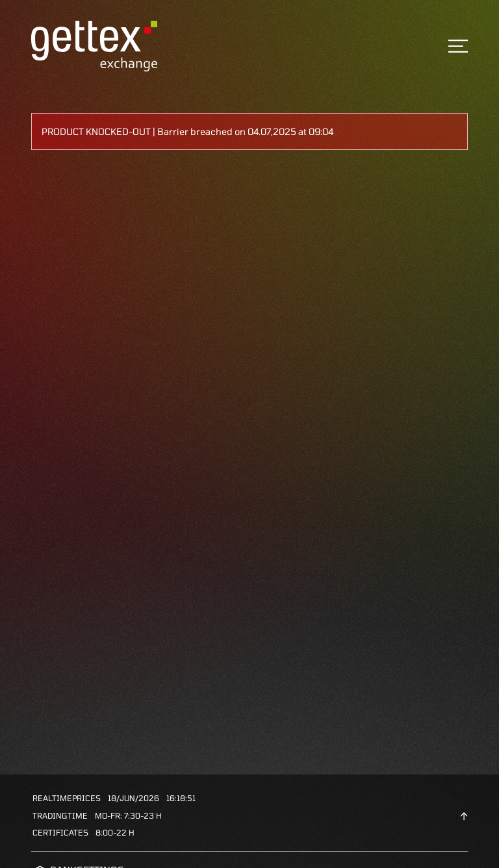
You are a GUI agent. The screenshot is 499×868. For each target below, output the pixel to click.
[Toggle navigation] (458, 46)
